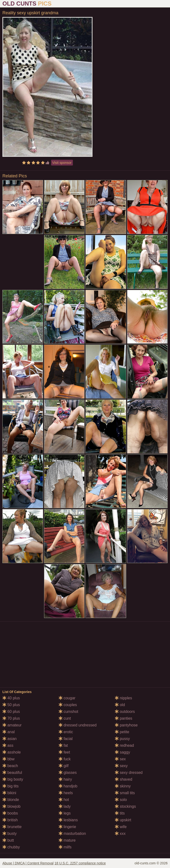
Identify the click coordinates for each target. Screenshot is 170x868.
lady (65, 806)
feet (64, 752)
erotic (66, 732)
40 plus (11, 698)
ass (8, 745)
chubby (11, 847)
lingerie (67, 827)
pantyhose (126, 725)
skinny (123, 786)
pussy (122, 739)
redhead (124, 745)
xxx (120, 834)
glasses (68, 773)
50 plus (11, 705)
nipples (123, 698)
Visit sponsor (62, 163)
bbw (8, 759)
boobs (10, 813)
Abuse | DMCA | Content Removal (28, 863)
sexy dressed (129, 773)
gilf (64, 766)
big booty (13, 779)
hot (64, 800)
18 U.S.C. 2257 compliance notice (80, 863)
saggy (122, 752)
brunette (12, 827)
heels (66, 793)
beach (10, 766)
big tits (11, 786)
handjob (68, 786)
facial (66, 739)
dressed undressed (78, 725)
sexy (121, 766)
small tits (125, 793)
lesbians (68, 820)
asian (10, 739)
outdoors (125, 712)
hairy (65, 779)
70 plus (11, 718)
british (10, 820)
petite (122, 732)
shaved (124, 779)
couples (68, 705)
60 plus (11, 712)
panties (124, 718)
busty (10, 834)
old (120, 705)
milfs (65, 847)
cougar (67, 698)
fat (63, 745)
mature (67, 840)
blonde (11, 800)
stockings (125, 806)
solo (121, 800)
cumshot (68, 712)
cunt (65, 718)
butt (8, 840)
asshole (12, 752)
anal (9, 732)
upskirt (123, 820)
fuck (65, 759)
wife (121, 827)
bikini (9, 793)
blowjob (12, 806)
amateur (12, 725)
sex (120, 759)
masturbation (72, 834)
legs (65, 813)
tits (120, 813)
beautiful (12, 773)
